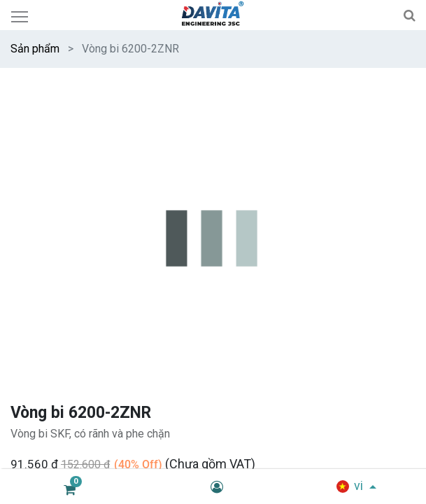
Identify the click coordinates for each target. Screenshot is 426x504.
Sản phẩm (35, 49)
